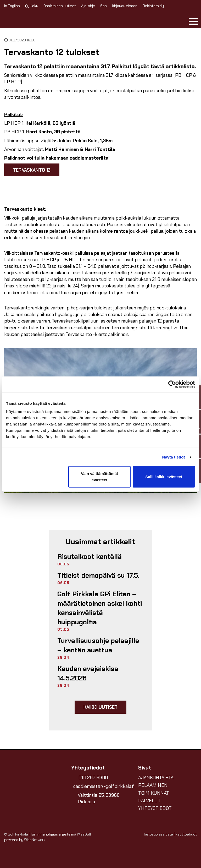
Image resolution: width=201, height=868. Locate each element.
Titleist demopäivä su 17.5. (98, 575)
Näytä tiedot (174, 457)
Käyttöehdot (186, 834)
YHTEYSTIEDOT (155, 808)
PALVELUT (149, 801)
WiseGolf (84, 834)
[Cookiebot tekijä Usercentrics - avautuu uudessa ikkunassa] (172, 384)
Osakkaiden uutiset (60, 6)
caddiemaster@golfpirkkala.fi (102, 786)
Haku (32, 6)
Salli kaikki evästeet (164, 477)
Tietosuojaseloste (158, 834)
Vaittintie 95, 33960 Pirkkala (99, 798)
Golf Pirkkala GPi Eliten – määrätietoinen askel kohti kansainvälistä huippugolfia (100, 608)
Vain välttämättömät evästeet (99, 477)
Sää (104, 6)
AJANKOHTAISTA (156, 778)
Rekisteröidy (153, 6)
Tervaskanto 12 (32, 170)
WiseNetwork (35, 840)
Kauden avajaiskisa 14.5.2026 (88, 673)
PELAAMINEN (153, 785)
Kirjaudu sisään (125, 6)
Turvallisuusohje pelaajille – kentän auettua (98, 645)
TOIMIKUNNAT (154, 793)
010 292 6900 (93, 778)
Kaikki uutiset (100, 707)
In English (12, 6)
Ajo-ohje (88, 6)
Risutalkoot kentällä (90, 557)
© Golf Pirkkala (16, 834)
